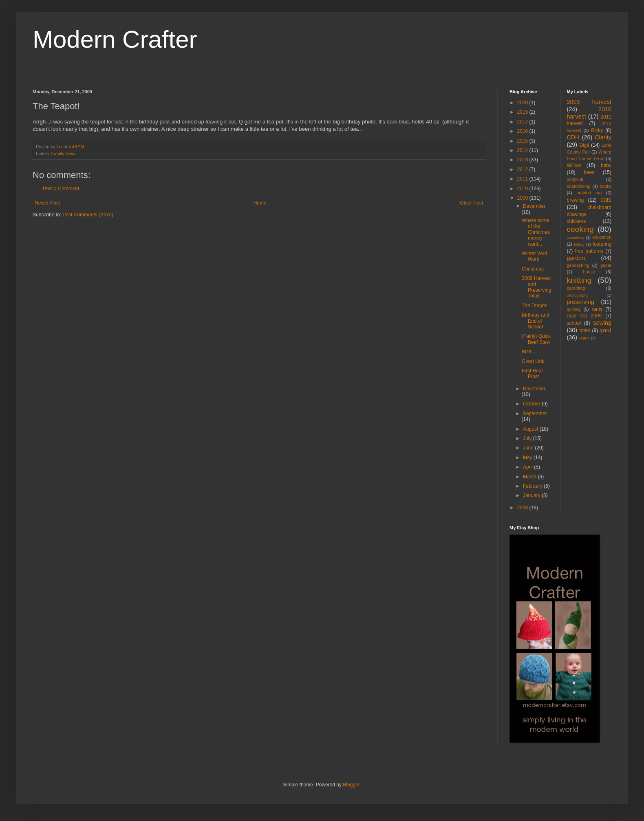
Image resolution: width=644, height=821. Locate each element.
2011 (523, 179)
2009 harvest (589, 102)
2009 (523, 198)
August (531, 429)
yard (606, 330)
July (528, 438)
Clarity (603, 137)
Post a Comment (61, 189)
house (589, 272)
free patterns (589, 251)
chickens (577, 221)
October (532, 404)
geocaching (578, 265)
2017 (523, 122)
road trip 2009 (584, 316)
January (532, 495)
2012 (523, 169)
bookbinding (579, 186)
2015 (523, 141)
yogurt (584, 338)
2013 (523, 160)
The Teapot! (535, 306)
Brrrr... (528, 352)
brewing (576, 200)
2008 (523, 508)
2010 (523, 189)
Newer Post (47, 203)
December (534, 206)
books (605, 186)
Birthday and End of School (535, 321)
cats (606, 200)
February (533, 486)
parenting (576, 288)
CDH (573, 137)
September (535, 414)
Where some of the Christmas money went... (536, 232)
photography (578, 295)
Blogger (351, 785)
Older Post (471, 203)
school (574, 323)
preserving (581, 302)
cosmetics (576, 237)
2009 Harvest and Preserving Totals (536, 287)
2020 (523, 103)
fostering (602, 244)
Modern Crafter (115, 39)
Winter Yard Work (534, 256)
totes (585, 330)
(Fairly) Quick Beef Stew (536, 339)
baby (606, 165)
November (534, 389)
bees (589, 172)
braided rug (589, 193)
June (529, 448)
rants (597, 309)
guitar (606, 265)
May (528, 458)
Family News (64, 154)
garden (576, 258)
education (602, 237)
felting (579, 244)
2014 (523, 150)
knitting (579, 280)
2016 (523, 131)
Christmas (533, 269)
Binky (597, 130)
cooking (580, 229)
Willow (574, 165)
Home (260, 203)
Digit (584, 145)
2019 (523, 112)
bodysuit (575, 179)
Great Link (533, 361)
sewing (602, 323)
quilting (574, 309)
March (530, 477)
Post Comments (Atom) (88, 215)
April (528, 467)
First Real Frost (532, 374)
